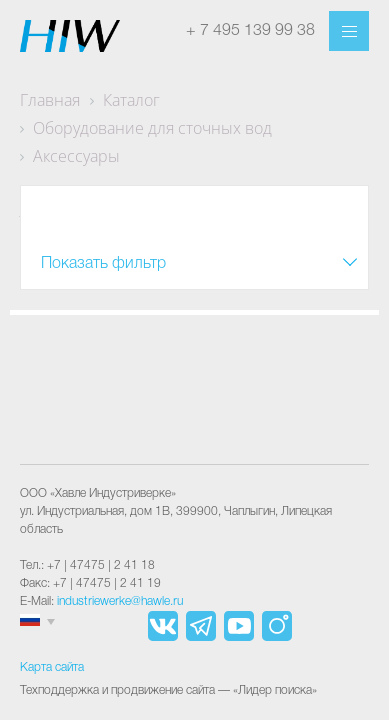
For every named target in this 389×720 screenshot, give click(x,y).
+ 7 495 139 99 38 (250, 31)
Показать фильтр (103, 264)
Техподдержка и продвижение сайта (117, 690)
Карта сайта (52, 667)
